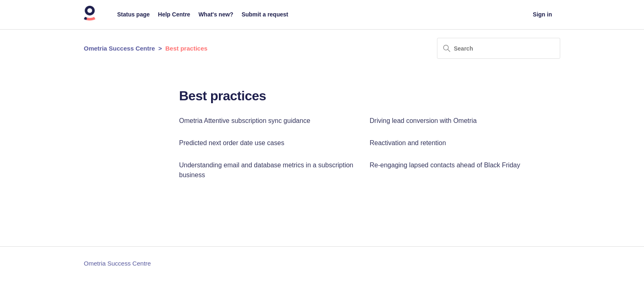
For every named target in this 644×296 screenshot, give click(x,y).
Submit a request (265, 14)
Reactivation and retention (408, 143)
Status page (133, 14)
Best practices (187, 48)
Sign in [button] (542, 14)
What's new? (216, 14)
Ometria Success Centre (119, 48)
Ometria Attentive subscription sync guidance (245, 121)
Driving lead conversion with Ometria (423, 121)
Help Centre (174, 14)
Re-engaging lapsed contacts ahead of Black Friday (445, 165)
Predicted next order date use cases (232, 143)
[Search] (499, 48)
